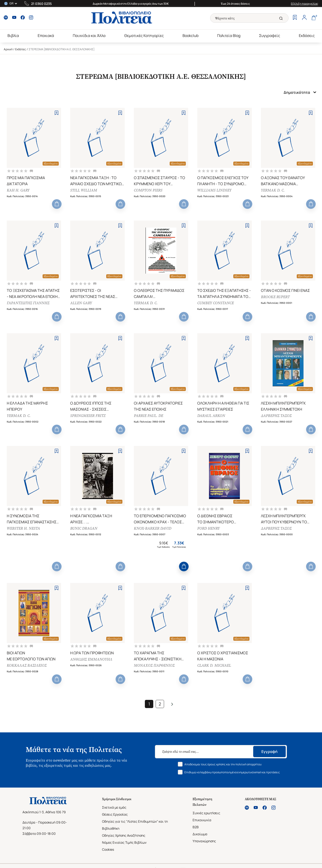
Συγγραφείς (270, 36)
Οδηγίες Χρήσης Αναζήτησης (124, 835)
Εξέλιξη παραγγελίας (305, 4)
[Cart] (314, 18)
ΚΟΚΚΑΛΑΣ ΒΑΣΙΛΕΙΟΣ (27, 665)
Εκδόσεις (307, 36)
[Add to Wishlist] (57, 113)
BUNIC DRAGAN (84, 528)
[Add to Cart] (57, 204)
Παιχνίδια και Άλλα (89, 36)
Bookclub (190, 36)
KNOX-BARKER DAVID (153, 528)
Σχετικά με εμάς (114, 807)
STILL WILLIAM (84, 190)
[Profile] (304, 18)
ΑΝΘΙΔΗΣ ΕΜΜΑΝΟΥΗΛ (91, 659)
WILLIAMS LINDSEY (214, 190)
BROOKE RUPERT (275, 297)
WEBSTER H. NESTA (23, 528)
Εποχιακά (46, 36)
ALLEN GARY (81, 303)
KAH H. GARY (18, 190)
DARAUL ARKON (211, 416)
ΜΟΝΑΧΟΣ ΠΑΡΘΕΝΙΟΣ (154, 665)
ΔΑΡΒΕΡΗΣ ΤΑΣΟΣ (276, 416)
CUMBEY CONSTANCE (216, 303)
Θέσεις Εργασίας (115, 814)
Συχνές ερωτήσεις (206, 813)
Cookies (108, 849)
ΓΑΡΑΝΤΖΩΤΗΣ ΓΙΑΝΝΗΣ (28, 303)
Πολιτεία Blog (229, 36)
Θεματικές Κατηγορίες (144, 36)
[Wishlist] (295, 18)
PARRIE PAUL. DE (148, 416)
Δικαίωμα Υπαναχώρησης (204, 837)
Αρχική (8, 49)
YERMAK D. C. (273, 190)
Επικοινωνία (202, 820)
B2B (196, 827)
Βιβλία (13, 36)
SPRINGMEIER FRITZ (88, 416)
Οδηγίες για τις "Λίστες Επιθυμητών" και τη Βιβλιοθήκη (135, 825)
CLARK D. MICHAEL (214, 665)
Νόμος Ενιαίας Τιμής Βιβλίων (124, 842)
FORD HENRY (209, 528)
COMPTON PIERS (148, 190)
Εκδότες (21, 49)
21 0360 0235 (41, 4)
